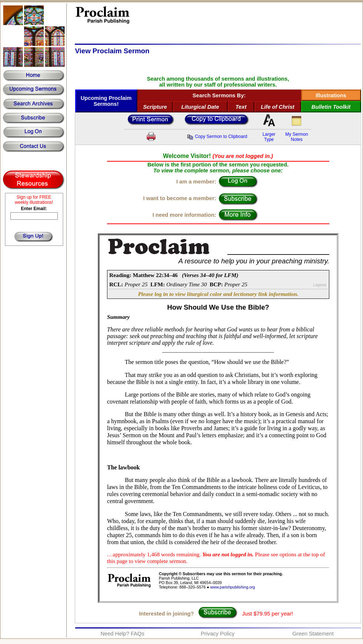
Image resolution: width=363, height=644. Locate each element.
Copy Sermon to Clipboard (217, 136)
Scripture (155, 107)
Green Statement (313, 634)
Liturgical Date (200, 107)
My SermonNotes (297, 137)
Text (241, 107)
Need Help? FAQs (122, 634)
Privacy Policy (218, 634)
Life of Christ (277, 107)
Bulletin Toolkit (331, 107)
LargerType (269, 137)
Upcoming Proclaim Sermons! (106, 101)
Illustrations (331, 95)
